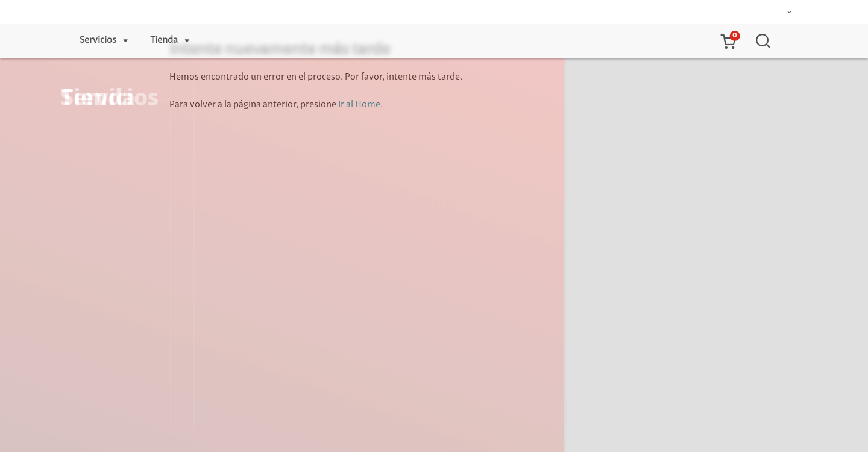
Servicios (98, 40)
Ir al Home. (360, 105)
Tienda (164, 40)
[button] (728, 41)
